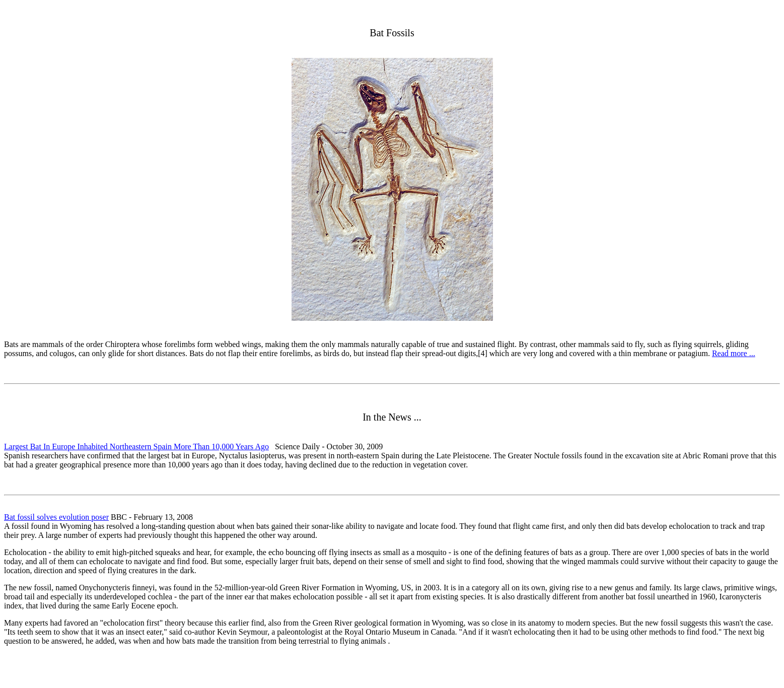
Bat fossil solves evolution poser (56, 517)
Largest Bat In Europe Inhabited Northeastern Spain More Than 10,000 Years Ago (136, 446)
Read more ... (734, 353)
